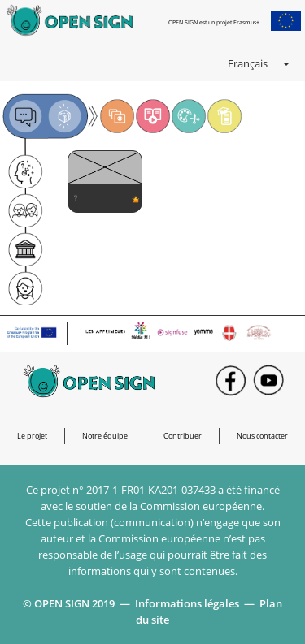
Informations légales (187, 603)
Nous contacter (262, 436)
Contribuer (183, 436)
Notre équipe (105, 436)
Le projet (32, 436)
